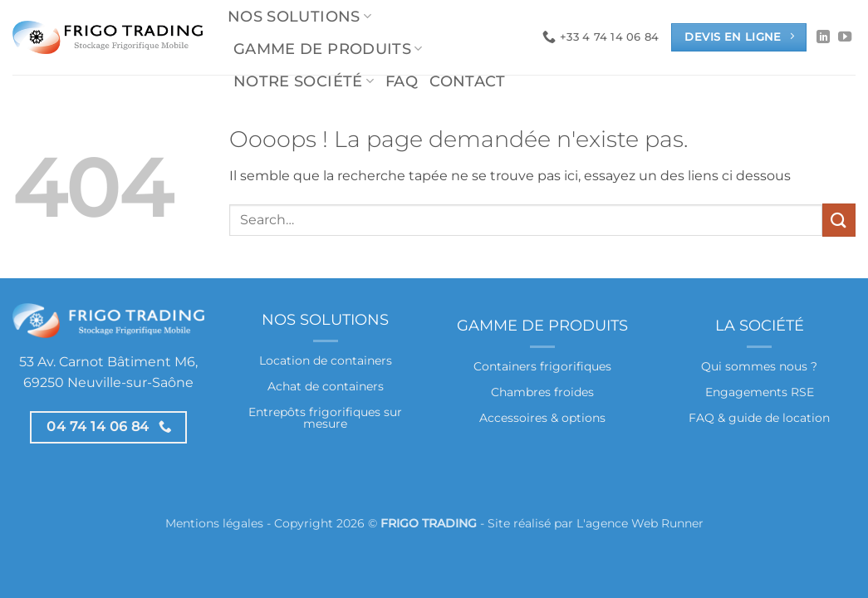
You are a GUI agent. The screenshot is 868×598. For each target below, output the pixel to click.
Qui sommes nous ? (759, 366)
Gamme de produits (328, 49)
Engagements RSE (760, 392)
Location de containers (326, 360)
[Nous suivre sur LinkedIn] (823, 37)
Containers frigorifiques (542, 366)
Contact (467, 81)
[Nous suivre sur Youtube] (845, 37)
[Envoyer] (839, 220)
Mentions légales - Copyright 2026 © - (326, 523)
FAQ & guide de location (759, 418)
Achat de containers (326, 386)
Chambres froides (542, 392)
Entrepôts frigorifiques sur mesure (325, 418)
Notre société (304, 81)
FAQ (402, 81)
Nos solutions (299, 16)
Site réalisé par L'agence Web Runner (596, 523)
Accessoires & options (542, 418)
